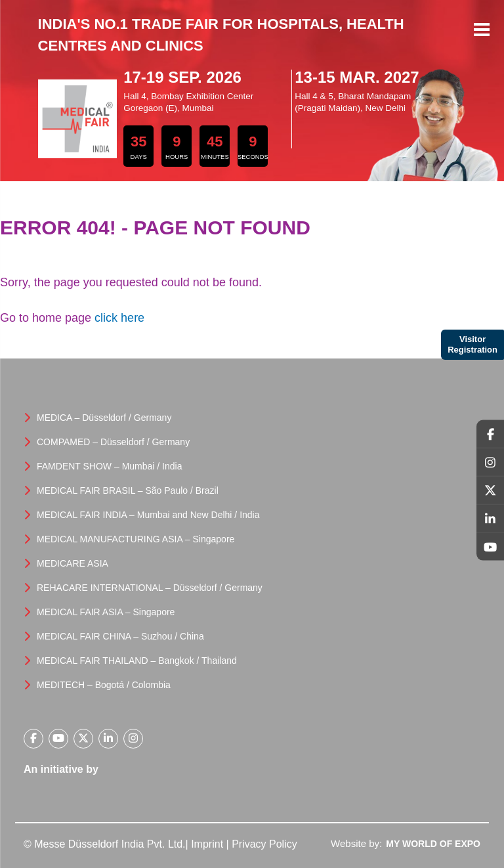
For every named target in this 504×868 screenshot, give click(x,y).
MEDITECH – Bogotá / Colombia (104, 685)
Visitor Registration (472, 344)
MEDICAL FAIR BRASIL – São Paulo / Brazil (128, 490)
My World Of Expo (433, 844)
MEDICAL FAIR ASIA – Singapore (106, 612)
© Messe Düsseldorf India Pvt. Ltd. (105, 844)
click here (119, 318)
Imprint (207, 844)
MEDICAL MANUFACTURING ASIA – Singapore (136, 539)
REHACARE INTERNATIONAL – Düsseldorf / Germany (150, 588)
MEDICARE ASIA (73, 563)
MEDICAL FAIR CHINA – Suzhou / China (120, 636)
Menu (482, 31)
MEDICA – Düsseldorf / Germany (104, 418)
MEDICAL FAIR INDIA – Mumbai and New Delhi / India (148, 515)
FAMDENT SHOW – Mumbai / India (109, 466)
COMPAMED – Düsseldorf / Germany (113, 442)
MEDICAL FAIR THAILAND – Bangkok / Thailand (137, 661)
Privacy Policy (264, 844)
